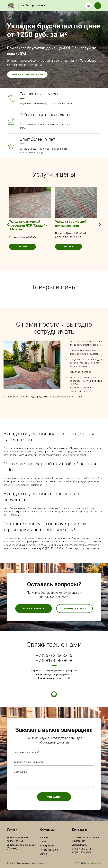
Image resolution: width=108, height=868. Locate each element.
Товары (44, 838)
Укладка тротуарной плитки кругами (71, 224)
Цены (43, 842)
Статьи (43, 854)
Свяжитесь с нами (74, 609)
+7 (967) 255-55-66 (54, 655)
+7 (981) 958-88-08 (54, 660)
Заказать (22, 247)
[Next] (99, 225)
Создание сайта (95, 863)
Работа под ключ (49, 850)
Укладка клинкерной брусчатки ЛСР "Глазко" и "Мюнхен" (28, 225)
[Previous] (9, 225)
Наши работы (47, 846)
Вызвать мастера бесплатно (27, 74)
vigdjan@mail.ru (80, 845)
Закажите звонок (34, 609)
